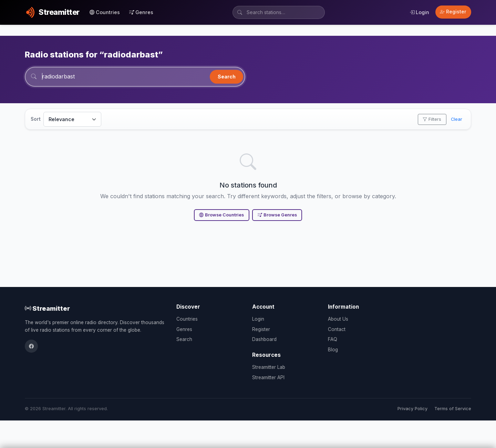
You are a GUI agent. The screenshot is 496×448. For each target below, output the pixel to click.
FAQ (333, 339)
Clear (457, 119)
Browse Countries (221, 215)
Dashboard (264, 339)
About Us (338, 319)
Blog (333, 350)
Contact (337, 329)
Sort (36, 119)
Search (227, 77)
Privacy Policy (412, 409)
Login (419, 12)
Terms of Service (453, 409)
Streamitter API (268, 377)
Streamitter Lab (269, 367)
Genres (141, 12)
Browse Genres (277, 215)
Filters (432, 119)
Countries (105, 12)
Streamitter (47, 308)
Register (453, 12)
